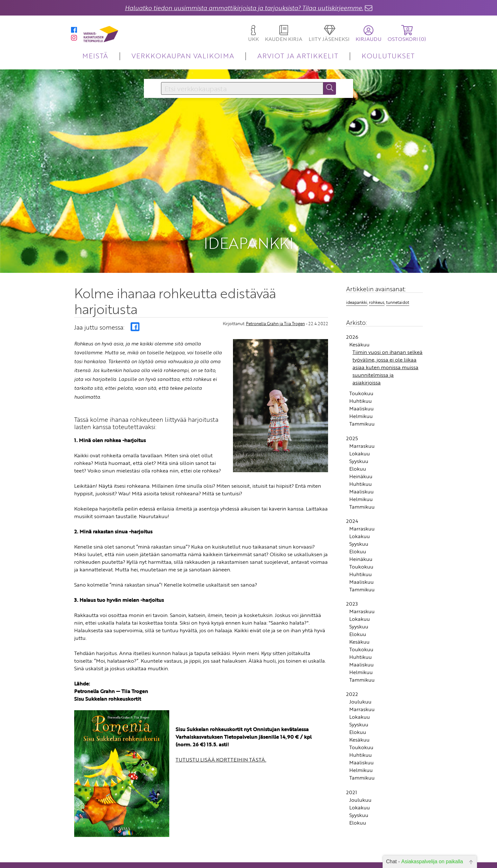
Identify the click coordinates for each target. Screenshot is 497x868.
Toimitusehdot (209, 854)
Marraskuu (362, 415)
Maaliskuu (361, 378)
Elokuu (358, 438)
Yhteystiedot (211, 845)
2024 (352, 490)
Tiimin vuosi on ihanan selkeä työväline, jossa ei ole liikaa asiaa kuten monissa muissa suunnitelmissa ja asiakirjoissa (387, 337)
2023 (352, 573)
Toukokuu (361, 363)
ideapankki (357, 272)
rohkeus (377, 272)
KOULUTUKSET (388, 56)
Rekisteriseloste (208, 863)
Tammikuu (362, 393)
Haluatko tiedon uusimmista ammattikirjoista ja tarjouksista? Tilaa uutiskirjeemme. (244, 8)
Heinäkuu (361, 446)
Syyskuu (359, 430)
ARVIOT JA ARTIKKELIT (298, 56)
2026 (352, 306)
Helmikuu (361, 386)
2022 (352, 664)
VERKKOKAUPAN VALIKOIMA (183, 56)
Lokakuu (360, 423)
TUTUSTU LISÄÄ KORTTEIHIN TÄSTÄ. (221, 729)
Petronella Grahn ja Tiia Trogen (275, 293)
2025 (352, 408)
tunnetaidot (398, 272)
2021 (352, 762)
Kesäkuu (359, 314)
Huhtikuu (361, 370)
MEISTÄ (95, 56)
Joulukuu (360, 671)
